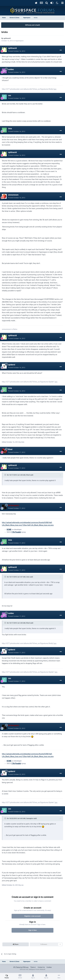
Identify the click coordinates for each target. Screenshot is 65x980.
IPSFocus (25, 967)
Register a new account (32, 916)
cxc (10, 95)
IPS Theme (17, 967)
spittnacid (7, 38)
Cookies (49, 967)
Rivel (10, 449)
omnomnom (13, 195)
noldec (11, 69)
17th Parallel (16, 532)
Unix (10, 129)
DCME (9, 529)
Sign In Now (32, 930)
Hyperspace (19, 41)
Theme (33, 967)
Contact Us (41, 967)
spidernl (12, 365)
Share (16, 944)
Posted (17, 51)
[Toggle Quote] (5, 475)
